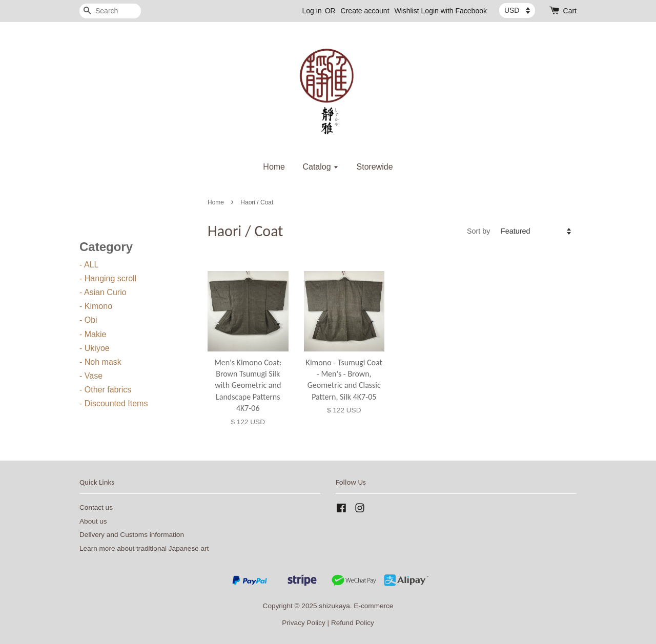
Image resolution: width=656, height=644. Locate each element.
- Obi (88, 320)
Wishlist (406, 11)
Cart (570, 11)
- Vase (91, 376)
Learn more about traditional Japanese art (144, 548)
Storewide (375, 167)
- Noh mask (100, 362)
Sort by (479, 231)
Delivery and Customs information (132, 535)
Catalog (321, 167)
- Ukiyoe (95, 348)
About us (93, 521)
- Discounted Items (114, 403)
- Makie (93, 334)
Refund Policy (353, 623)
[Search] (110, 11)
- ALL (89, 265)
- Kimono (96, 306)
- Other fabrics (105, 390)
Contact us (96, 507)
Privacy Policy (304, 623)
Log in (312, 11)
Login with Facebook (454, 11)
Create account (365, 11)
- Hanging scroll (108, 278)
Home (274, 167)
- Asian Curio (103, 292)
